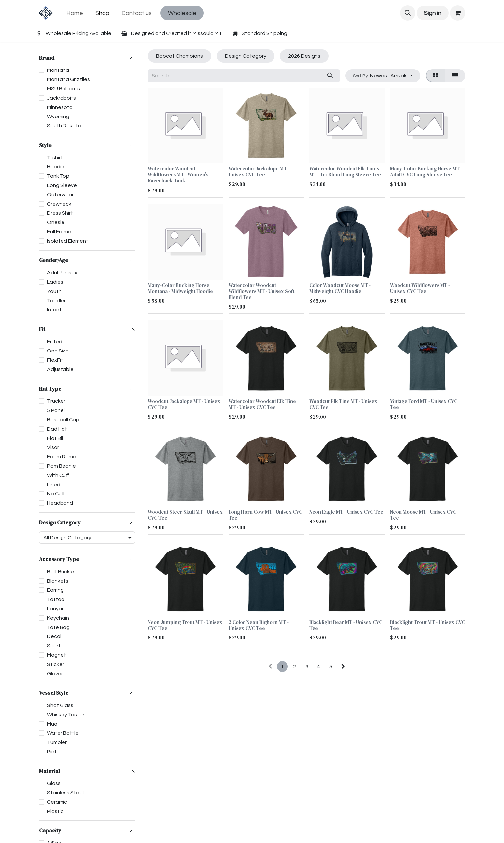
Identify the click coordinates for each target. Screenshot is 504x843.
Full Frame (59, 232)
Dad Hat (57, 429)
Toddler (56, 301)
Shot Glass (60, 705)
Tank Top (58, 176)
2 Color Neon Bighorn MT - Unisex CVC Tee (259, 625)
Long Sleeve (62, 185)
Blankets (58, 581)
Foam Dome (62, 457)
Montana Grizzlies (68, 79)
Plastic (55, 811)
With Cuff (58, 475)
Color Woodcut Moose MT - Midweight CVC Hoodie (340, 288)
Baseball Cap (63, 420)
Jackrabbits (62, 98)
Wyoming (58, 117)
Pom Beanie (62, 466)
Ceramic (57, 802)
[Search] (330, 76)
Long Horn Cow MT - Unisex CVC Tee (265, 515)
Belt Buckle (61, 572)
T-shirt (55, 158)
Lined (54, 485)
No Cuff (56, 494)
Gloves (55, 674)
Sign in (433, 13)
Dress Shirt (60, 213)
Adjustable (60, 369)
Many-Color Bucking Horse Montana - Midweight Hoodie (180, 288)
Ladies (55, 282)
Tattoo (56, 599)
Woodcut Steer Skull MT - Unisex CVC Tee (185, 515)
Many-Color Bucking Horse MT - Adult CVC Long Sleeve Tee (426, 172)
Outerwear (60, 195)
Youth (54, 291)
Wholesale (182, 13)
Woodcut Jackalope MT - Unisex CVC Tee (184, 405)
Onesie (56, 222)
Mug (52, 724)
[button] (408, 13)
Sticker (56, 664)
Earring (55, 590)
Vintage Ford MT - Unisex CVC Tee (424, 405)
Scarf (54, 646)
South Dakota (64, 126)
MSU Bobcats (63, 89)
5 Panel (56, 410)
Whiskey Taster (66, 715)
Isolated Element (68, 241)
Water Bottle (63, 733)
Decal (54, 636)
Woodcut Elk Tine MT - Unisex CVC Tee (343, 405)
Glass (54, 783)
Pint (52, 752)
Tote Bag (58, 627)
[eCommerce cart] (458, 13)
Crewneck (59, 204)
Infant (54, 310)
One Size (58, 351)
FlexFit (55, 360)
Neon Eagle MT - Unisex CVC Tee (346, 512)
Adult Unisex (62, 273)
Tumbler (57, 742)
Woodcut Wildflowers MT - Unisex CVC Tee (420, 288)
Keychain (58, 618)
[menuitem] (75, 13)
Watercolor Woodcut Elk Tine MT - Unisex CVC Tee (262, 405)
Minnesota (60, 107)
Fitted (55, 342)
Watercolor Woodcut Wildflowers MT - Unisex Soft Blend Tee (261, 291)
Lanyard (57, 609)
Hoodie (56, 167)
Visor (53, 447)
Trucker (56, 401)
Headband (60, 503)
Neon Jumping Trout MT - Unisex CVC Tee (185, 625)
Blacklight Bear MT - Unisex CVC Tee (346, 625)
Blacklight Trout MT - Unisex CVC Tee (427, 625)
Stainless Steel (65, 793)
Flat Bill (55, 438)
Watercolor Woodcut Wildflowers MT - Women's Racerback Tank (178, 175)
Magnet (57, 655)
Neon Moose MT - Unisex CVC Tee (423, 515)
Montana (58, 70)
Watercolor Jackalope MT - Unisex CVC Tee (259, 172)
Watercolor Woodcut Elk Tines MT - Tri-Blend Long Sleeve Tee (345, 172)
